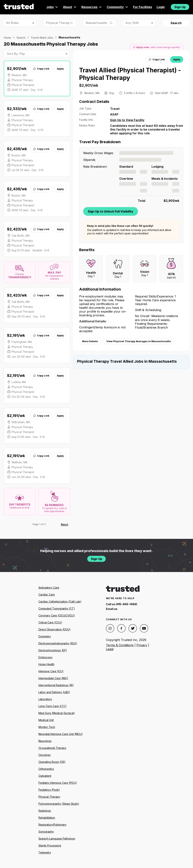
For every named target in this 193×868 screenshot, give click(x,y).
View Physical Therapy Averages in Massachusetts (139, 341)
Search (176, 23)
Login (161, 7)
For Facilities (143, 7)
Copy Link (41, 69)
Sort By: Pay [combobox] (16, 54)
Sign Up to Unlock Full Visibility (111, 211)
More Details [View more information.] (90, 341)
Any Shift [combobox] (132, 23)
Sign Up (180, 7)
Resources (92, 7)
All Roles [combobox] (12, 23)
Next (65, 525)
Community (118, 7)
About (70, 7)
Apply (60, 69)
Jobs (52, 7)
